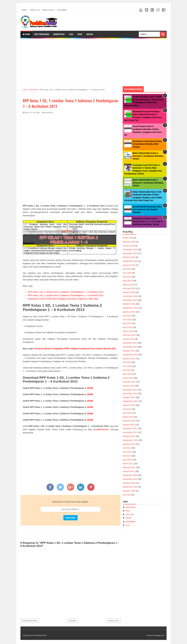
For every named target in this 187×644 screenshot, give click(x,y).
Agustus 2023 (129, 359)
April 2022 (127, 413)
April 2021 (127, 460)
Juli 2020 (127, 495)
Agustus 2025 (129, 265)
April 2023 (127, 374)
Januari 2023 (129, 386)
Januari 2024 (129, 339)
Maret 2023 (128, 378)
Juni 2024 (127, 320)
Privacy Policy (48, 10)
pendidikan (131, 522)
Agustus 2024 (129, 312)
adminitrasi (49, 113)
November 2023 (130, 347)
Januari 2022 (129, 425)
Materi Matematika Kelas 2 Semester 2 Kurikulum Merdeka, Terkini (148, 183)
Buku (80, 34)
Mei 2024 (127, 323)
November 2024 (130, 300)
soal (128, 525)
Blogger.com (160, 635)
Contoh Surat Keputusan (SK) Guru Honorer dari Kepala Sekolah (147, 209)
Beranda (73, 621)
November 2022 (130, 393)
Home (26, 34)
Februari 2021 (129, 467)
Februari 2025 (129, 288)
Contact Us (35, 10)
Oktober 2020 (129, 483)
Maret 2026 (128, 238)
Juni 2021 (127, 452)
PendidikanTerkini (40, 635)
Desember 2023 (130, 343)
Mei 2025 (127, 277)
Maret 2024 (128, 331)
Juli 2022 (127, 409)
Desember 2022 (130, 390)
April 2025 (127, 281)
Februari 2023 (129, 382)
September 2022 (130, 401)
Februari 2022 (129, 421)
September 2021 (130, 440)
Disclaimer (62, 10)
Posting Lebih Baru (30, 621)
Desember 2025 (130, 249)
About (24, 10)
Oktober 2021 (129, 436)
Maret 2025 (128, 285)
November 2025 (130, 253)
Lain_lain (130, 514)
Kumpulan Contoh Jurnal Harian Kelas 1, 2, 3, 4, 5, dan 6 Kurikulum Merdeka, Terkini (147, 221)
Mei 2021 (127, 456)
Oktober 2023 (129, 351)
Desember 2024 (130, 296)
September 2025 (130, 261)
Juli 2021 (127, 448)
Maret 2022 (128, 417)
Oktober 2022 (129, 397)
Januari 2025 (129, 292)
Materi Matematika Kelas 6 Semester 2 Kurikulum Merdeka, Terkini (148, 156)
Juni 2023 (127, 366)
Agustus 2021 (129, 444)
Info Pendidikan (42, 34)
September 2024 (130, 308)
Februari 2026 (129, 242)
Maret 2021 (128, 464)
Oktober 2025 (129, 257)
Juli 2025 (127, 269)
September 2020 (130, 487)
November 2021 (130, 432)
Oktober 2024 (129, 304)
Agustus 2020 (129, 491)
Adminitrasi (59, 34)
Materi (90, 34)
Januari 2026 (129, 246)
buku (128, 511)
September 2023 (130, 355)
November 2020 (130, 479)
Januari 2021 (129, 471)
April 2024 (127, 327)
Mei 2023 (127, 370)
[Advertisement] (93, 61)
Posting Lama (113, 621)
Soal (71, 34)
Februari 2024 (129, 335)
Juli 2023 (127, 362)
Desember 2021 (130, 428)
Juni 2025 (127, 273)
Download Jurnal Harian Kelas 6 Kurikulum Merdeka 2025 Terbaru (147, 144)
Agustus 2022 (129, 405)
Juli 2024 (127, 316)
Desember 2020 (130, 475)
